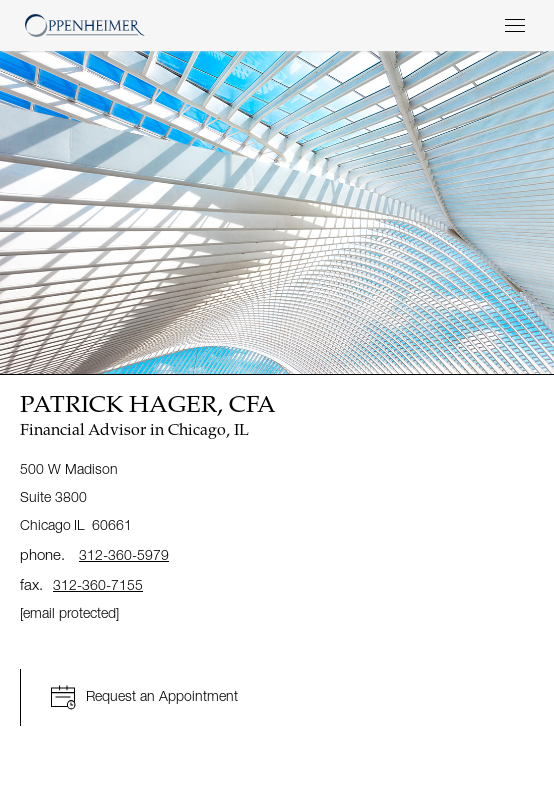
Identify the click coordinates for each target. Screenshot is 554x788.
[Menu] (515, 25)
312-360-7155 (98, 584)
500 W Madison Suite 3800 (77, 496)
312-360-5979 (124, 554)
